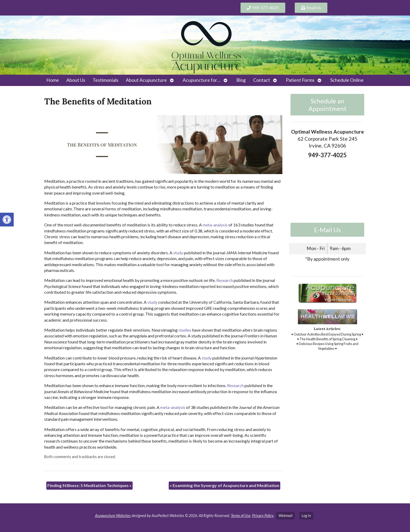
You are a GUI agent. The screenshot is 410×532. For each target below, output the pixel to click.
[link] (7, 220)
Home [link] (53, 80)
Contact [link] (262, 80)
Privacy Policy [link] (263, 516)
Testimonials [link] (106, 80)
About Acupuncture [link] (146, 80)
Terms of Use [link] (241, 516)
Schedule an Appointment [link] (327, 105)
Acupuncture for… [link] (202, 80)
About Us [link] (76, 80)
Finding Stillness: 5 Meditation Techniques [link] (89, 485)
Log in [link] (306, 516)
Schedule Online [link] (347, 80)
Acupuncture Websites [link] (113, 516)
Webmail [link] (285, 516)
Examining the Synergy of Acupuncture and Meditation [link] (224, 485)
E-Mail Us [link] (327, 230)
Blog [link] (241, 80)
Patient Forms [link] (300, 80)
